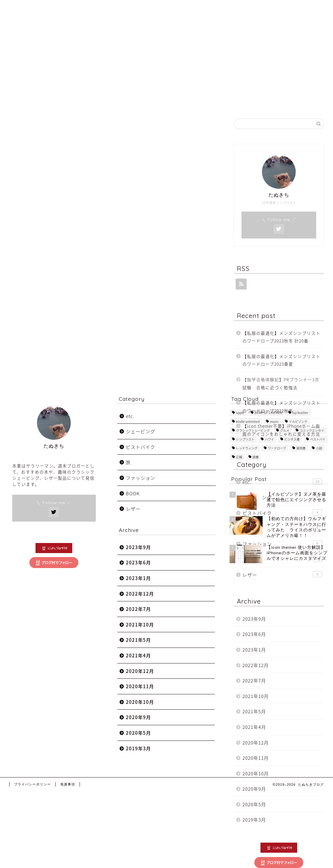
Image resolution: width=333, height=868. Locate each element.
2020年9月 (254, 789)
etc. (282, 482)
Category (268, 10)
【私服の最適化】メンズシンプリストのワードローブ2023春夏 (281, 360)
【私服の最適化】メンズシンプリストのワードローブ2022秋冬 (281, 407)
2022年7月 (254, 680)
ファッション (140, 487)
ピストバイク (140, 456)
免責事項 (68, 793)
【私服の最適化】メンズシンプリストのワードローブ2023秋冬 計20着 (281, 337)
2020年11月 (256, 758)
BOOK (133, 502)
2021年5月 (254, 711)
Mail (296, 10)
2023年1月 (254, 650)
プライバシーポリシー (32, 793)
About (237, 10)
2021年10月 (256, 696)
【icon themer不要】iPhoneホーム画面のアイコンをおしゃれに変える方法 (281, 430)
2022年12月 (256, 665)
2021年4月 (254, 727)
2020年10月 (256, 773)
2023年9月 (254, 619)
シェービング (282, 497)
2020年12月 (256, 742)
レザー (282, 575)
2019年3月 (254, 820)
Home (211, 10)
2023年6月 (254, 634)
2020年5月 (254, 804)
